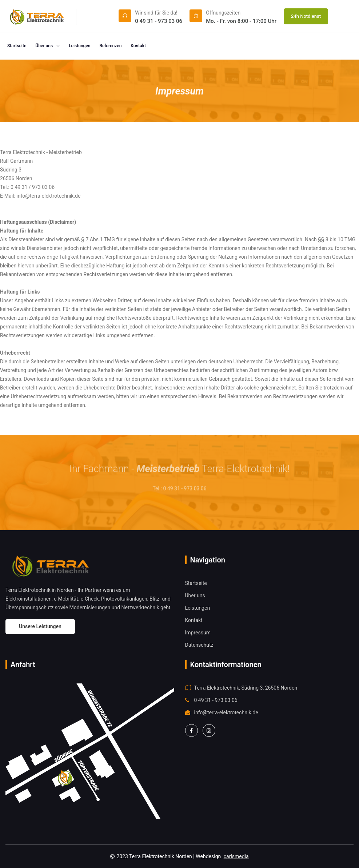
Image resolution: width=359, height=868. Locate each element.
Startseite (17, 46)
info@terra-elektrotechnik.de (226, 712)
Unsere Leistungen (40, 626)
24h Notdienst (306, 16)
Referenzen (111, 46)
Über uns (47, 46)
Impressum (198, 633)
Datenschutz (199, 645)
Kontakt (138, 46)
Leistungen (79, 46)
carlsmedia (236, 856)
